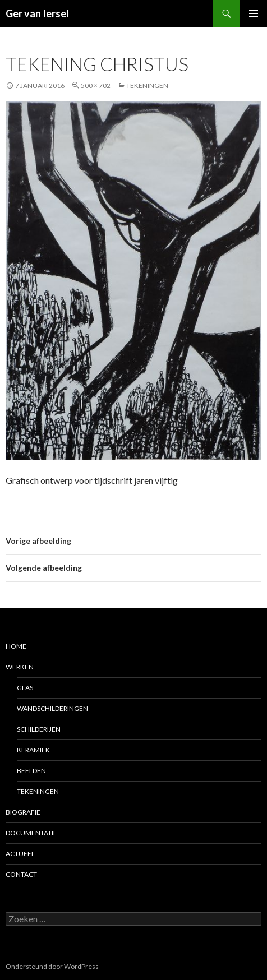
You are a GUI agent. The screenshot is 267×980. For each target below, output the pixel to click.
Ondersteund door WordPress (52, 966)
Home (16, 646)
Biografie (23, 812)
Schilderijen (39, 729)
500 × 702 (96, 85)
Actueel (20, 854)
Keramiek (33, 750)
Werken (20, 667)
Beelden (31, 771)
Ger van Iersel (37, 13)
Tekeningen (147, 85)
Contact (21, 874)
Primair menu (254, 13)
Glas (25, 688)
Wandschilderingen (52, 708)
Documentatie (31, 833)
